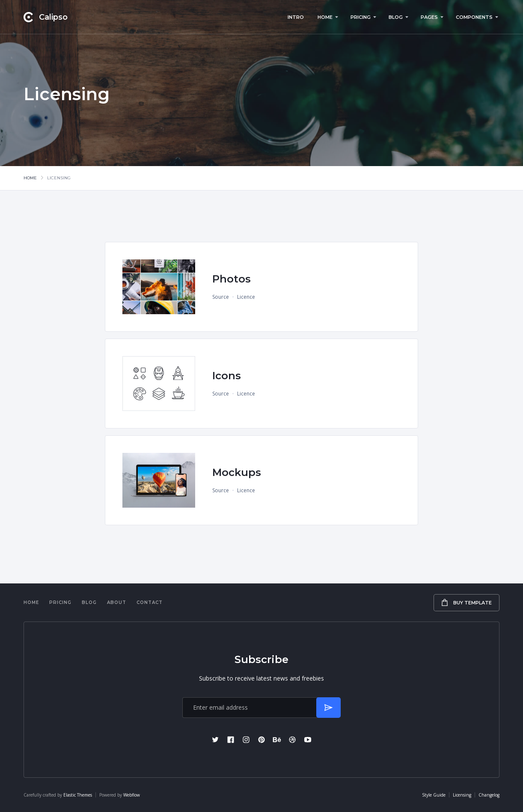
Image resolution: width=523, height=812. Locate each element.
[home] (46, 17)
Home (30, 178)
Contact (150, 602)
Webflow (132, 795)
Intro (296, 17)
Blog (89, 602)
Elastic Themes (78, 795)
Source (221, 297)
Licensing (462, 795)
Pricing (60, 602)
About (117, 602)
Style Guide (434, 795)
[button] (327, 17)
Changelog (489, 795)
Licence (246, 297)
